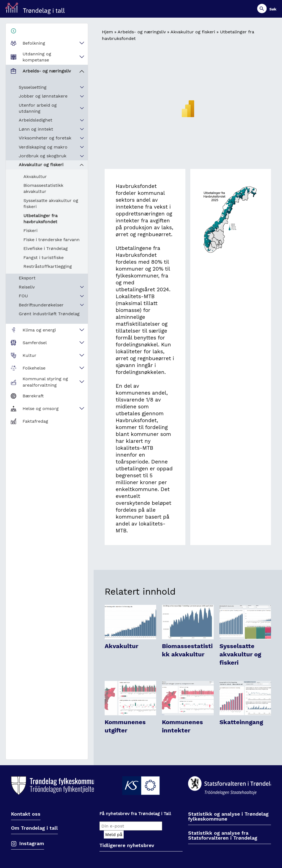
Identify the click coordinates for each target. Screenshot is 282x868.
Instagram (32, 843)
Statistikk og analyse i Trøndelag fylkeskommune (228, 817)
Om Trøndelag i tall (34, 828)
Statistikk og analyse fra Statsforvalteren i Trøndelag (223, 836)
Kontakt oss (26, 814)
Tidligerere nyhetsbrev (127, 846)
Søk (273, 9)
